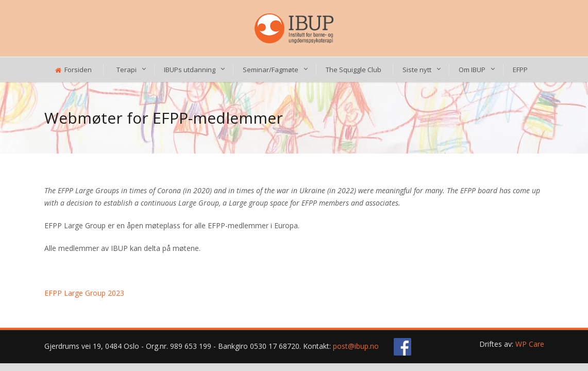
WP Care (530, 344)
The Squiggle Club (354, 70)
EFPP (520, 70)
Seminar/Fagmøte (271, 70)
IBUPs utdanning (190, 70)
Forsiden (74, 70)
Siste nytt (417, 70)
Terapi (127, 70)
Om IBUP (472, 70)
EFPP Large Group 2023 (84, 293)
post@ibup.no (356, 346)
